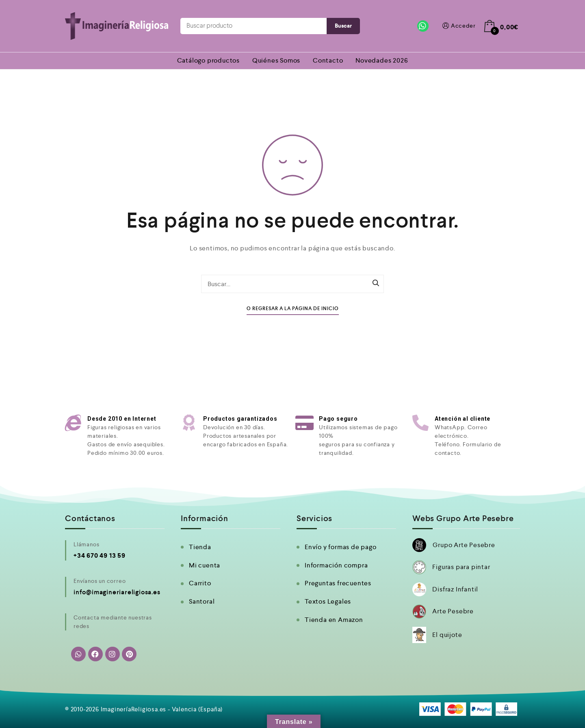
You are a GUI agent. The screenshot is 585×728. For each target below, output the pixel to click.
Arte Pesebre (453, 611)
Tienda (200, 547)
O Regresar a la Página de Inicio (293, 309)
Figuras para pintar (461, 567)
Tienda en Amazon (334, 620)
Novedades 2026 (382, 60)
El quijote (447, 635)
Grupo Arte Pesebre (464, 545)
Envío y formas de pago (341, 547)
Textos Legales (328, 601)
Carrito (200, 583)
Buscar (343, 26)
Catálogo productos (208, 60)
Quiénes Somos (276, 60)
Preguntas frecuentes (338, 583)
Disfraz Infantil (455, 589)
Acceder (458, 26)
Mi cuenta (205, 565)
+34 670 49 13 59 (100, 555)
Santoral (202, 601)
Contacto (328, 60)
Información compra (336, 565)
